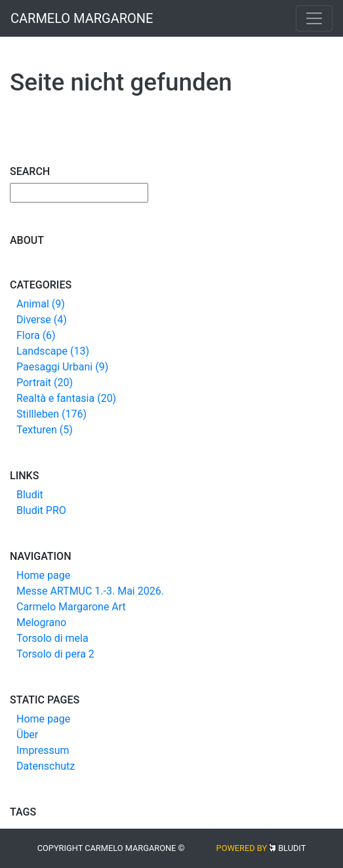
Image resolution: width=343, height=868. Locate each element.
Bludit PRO (41, 510)
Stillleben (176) (51, 414)
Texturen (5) (45, 430)
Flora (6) (36, 335)
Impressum (43, 750)
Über (27, 735)
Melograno (41, 622)
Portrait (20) (45, 383)
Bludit (30, 495)
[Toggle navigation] (314, 18)
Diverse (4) (42, 320)
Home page (43, 575)
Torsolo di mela (52, 638)
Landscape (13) (53, 351)
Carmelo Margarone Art (71, 607)
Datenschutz (46, 766)
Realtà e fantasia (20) (66, 398)
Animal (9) (41, 304)
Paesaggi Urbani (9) (62, 367)
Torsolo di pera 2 (55, 654)
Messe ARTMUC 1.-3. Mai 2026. (90, 591)
